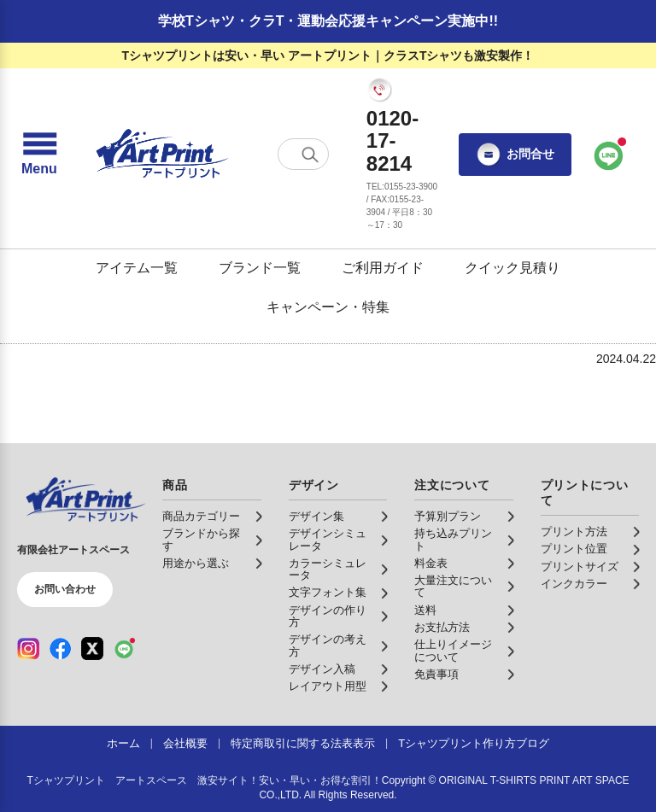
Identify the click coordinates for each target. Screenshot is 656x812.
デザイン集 (316, 517)
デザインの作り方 (328, 616)
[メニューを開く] (39, 155)
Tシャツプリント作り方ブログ (474, 744)
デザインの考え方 (328, 646)
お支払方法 (442, 628)
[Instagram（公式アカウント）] (28, 648)
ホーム (123, 744)
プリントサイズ (580, 567)
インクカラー (574, 584)
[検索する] (310, 155)
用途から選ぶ (196, 564)
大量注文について (453, 587)
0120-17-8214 (392, 141)
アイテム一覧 (137, 268)
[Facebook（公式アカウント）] (61, 648)
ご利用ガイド (383, 268)
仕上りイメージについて (453, 651)
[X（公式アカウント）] (92, 648)
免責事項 (436, 675)
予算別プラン (448, 517)
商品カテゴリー (201, 517)
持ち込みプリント (453, 540)
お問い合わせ (65, 589)
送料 (425, 610)
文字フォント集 (328, 593)
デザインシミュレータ (328, 540)
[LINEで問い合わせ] (609, 155)
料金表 (431, 564)
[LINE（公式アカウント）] (125, 648)
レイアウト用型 (328, 686)
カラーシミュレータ (328, 570)
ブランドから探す (201, 540)
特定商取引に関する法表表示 (303, 744)
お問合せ (515, 155)
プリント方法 (574, 532)
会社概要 (185, 744)
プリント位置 (574, 549)
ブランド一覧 (260, 268)
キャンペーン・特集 (328, 307)
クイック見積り (512, 268)
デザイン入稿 (322, 669)
